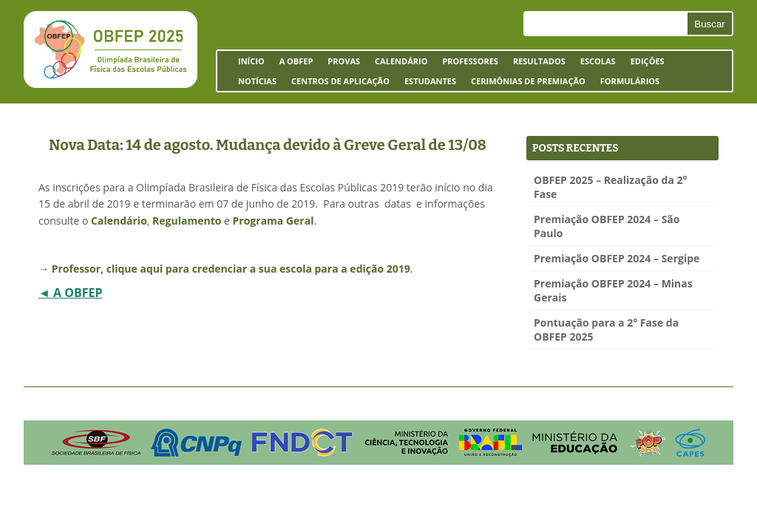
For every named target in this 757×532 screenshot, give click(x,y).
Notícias (257, 81)
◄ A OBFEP (70, 293)
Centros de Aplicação (337, 83)
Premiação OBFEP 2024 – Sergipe (617, 258)
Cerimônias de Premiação (525, 83)
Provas (344, 61)
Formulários (626, 83)
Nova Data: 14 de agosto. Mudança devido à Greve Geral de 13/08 (268, 145)
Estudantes (427, 83)
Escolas (594, 63)
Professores (470, 61)
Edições (648, 61)
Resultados (539, 61)
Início (251, 61)
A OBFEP (293, 63)
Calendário (401, 61)
